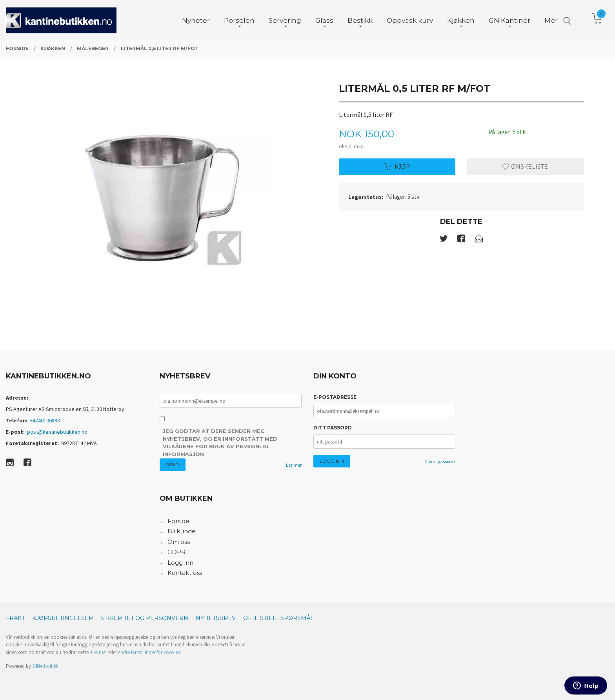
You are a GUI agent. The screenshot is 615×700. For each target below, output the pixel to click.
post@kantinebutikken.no (57, 432)
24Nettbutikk (45, 666)
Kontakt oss (185, 573)
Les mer (294, 465)
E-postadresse (335, 397)
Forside (178, 521)
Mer (551, 20)
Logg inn (180, 563)
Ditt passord (333, 428)
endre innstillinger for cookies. (150, 652)
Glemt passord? (440, 461)
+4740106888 (45, 420)
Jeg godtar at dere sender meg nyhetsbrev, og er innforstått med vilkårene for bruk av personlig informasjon (220, 443)
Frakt (15, 618)
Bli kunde (182, 531)
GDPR (176, 552)
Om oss (179, 542)
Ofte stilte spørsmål (278, 618)
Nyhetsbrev (216, 618)
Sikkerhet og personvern (144, 618)
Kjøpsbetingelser (63, 618)
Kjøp (397, 167)
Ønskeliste (525, 167)
